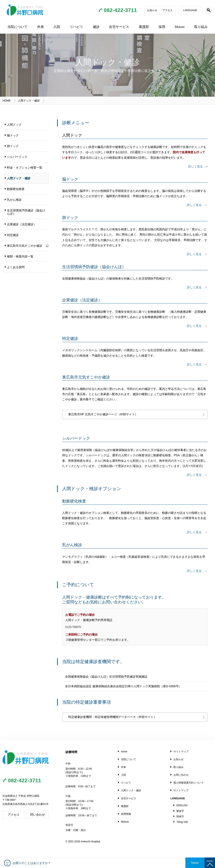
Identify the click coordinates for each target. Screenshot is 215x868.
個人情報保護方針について (189, 783)
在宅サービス (119, 27)
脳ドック (13, 135)
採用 (162, 27)
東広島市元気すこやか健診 (25, 246)
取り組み (201, 27)
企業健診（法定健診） (22, 224)
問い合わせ (38, 815)
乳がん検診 (14, 200)
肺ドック (13, 146)
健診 (96, 27)
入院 (57, 27)
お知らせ (152, 10)
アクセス (168, 10)
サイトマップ (181, 752)
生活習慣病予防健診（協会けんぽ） (26, 212)
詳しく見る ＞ (197, 571)
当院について (17, 27)
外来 (41, 27)
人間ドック (14, 125)
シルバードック (17, 157)
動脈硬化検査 (16, 189)
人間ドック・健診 (19, 178)
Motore (180, 27)
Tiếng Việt (182, 822)
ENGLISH (182, 805)
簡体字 (180, 817)
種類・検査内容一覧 (20, 256)
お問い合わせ (181, 775)
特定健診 (13, 235)
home (124, 752)
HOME (7, 101)
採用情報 (126, 814)
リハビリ (76, 27)
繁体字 (180, 811)
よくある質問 (16, 267)
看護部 (144, 27)
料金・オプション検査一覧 (25, 168)
